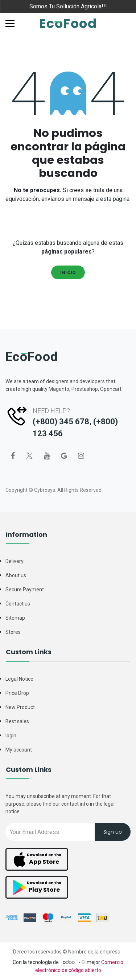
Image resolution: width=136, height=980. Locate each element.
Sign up (113, 832)
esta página (115, 199)
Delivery (15, 561)
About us (16, 575)
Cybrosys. (45, 490)
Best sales (17, 721)
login (11, 736)
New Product (20, 707)
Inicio (68, 272)
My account (19, 750)
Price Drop (17, 693)
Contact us (18, 604)
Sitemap (15, 618)
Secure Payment (25, 590)
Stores (13, 632)
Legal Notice (19, 679)
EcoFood (68, 23)
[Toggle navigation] (10, 23)
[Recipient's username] (50, 832)
